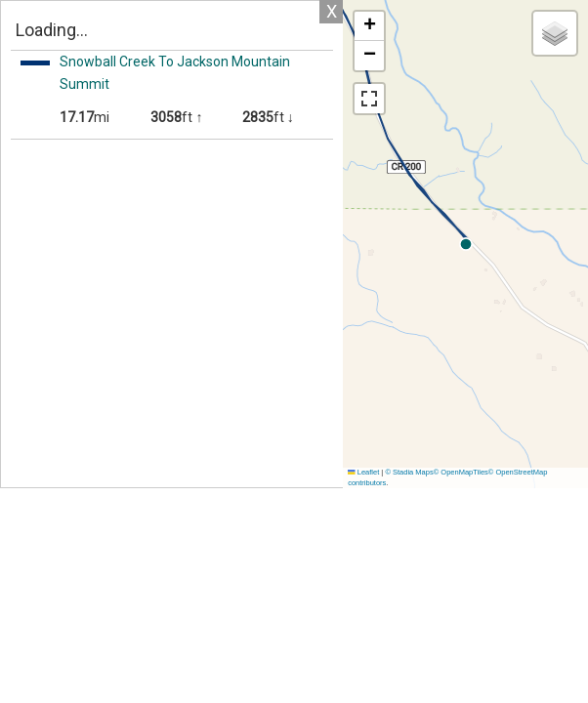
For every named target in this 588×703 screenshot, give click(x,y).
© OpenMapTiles (461, 472)
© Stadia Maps (409, 472)
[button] (369, 26)
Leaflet (363, 472)
